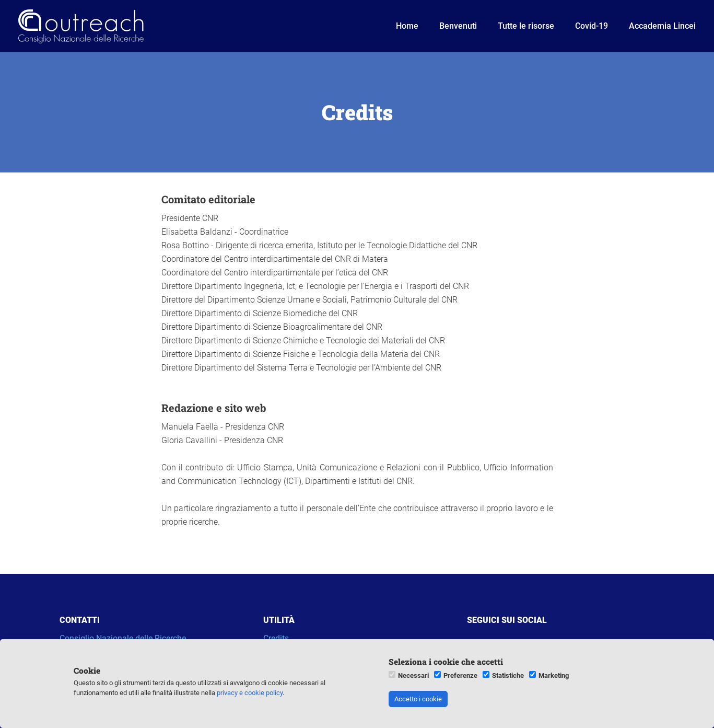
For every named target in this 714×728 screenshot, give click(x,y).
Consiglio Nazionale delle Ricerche (123, 638)
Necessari (413, 675)
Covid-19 (592, 26)
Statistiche (508, 675)
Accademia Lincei (662, 26)
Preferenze (460, 675)
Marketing (554, 675)
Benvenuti (458, 26)
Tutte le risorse (526, 26)
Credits (276, 638)
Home (407, 26)
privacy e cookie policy (250, 693)
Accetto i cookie (418, 699)
